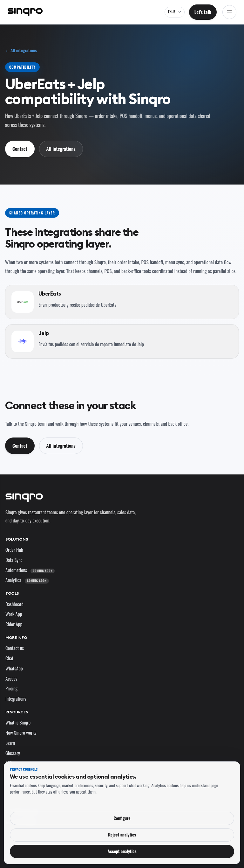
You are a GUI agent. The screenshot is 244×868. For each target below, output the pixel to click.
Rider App (14, 624)
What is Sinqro (18, 722)
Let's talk (203, 12)
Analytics (27, 580)
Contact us (15, 648)
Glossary (13, 753)
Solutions (17, 539)
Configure (122, 818)
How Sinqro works (21, 732)
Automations (30, 570)
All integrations (61, 149)
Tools (12, 593)
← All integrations (21, 50)
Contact (20, 149)
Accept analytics (122, 851)
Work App (14, 614)
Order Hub (14, 549)
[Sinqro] (25, 12)
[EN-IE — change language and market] (175, 12)
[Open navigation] (229, 12)
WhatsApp (14, 668)
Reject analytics (122, 835)
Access (11, 678)
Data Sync (14, 560)
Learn (10, 743)
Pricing (11, 688)
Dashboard (14, 604)
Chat (9, 658)
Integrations (16, 698)
